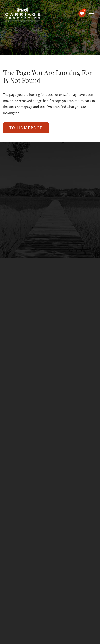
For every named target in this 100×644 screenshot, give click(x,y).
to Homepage (26, 128)
